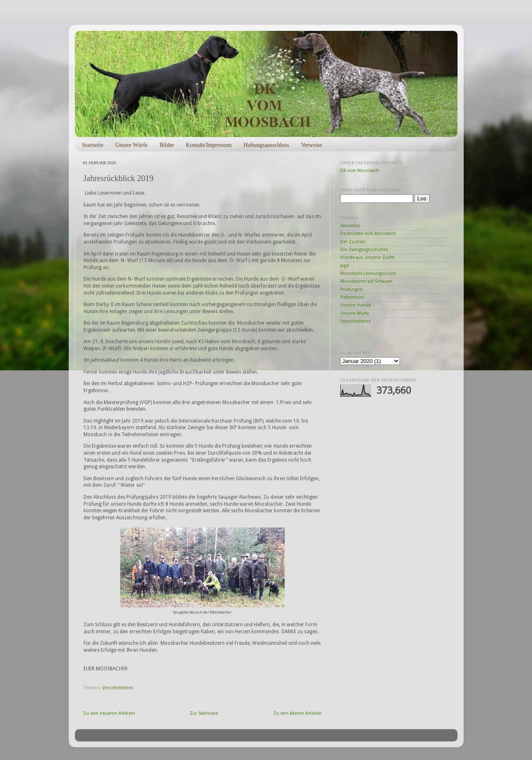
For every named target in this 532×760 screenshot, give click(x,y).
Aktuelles (350, 226)
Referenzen (352, 297)
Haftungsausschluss (266, 145)
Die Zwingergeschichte (364, 250)
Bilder (167, 145)
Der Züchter (353, 242)
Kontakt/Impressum (209, 145)
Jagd (345, 266)
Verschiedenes (118, 688)
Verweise (311, 145)
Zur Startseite (204, 713)
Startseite (93, 145)
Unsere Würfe (131, 145)
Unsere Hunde (356, 305)
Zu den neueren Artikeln (109, 713)
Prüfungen (351, 289)
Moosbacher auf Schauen (366, 281)
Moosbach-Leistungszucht (368, 273)
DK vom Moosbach (360, 171)
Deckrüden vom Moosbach (368, 234)
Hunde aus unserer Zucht (367, 257)
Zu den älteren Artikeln (297, 713)
